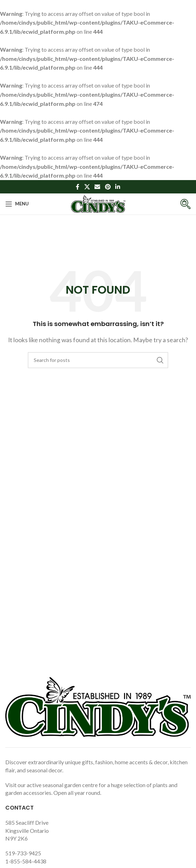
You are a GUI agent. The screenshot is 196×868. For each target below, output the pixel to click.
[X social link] (87, 187)
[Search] (98, 360)
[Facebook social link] (78, 187)
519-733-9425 (23, 853)
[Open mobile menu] (17, 204)
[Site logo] (98, 203)
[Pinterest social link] (108, 187)
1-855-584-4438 (26, 861)
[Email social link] (97, 187)
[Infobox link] (180, 204)
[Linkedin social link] (117, 187)
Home (82, 243)
